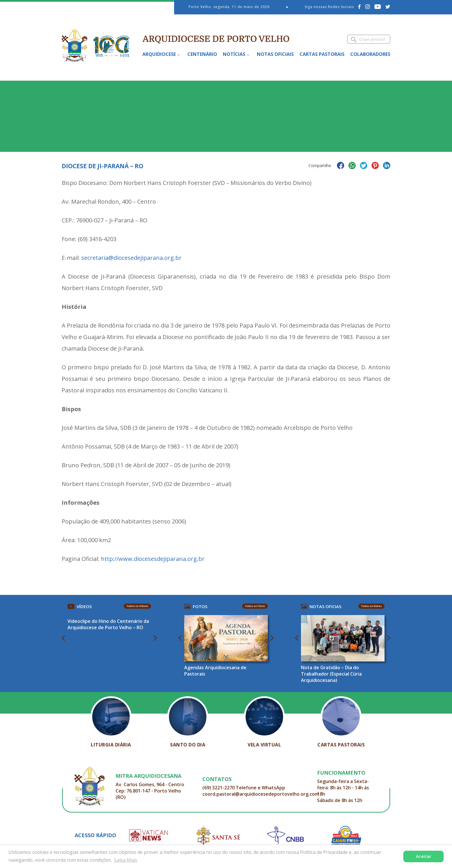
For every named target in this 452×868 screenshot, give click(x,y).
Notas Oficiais (275, 54)
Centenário (202, 54)
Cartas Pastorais (322, 54)
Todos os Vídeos (137, 606)
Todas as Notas (371, 606)
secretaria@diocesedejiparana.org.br (131, 258)
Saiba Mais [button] (126, 860)
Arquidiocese (159, 54)
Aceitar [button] (424, 856)
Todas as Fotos (255, 606)
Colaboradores (370, 54)
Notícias (234, 54)
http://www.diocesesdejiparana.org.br (153, 559)
